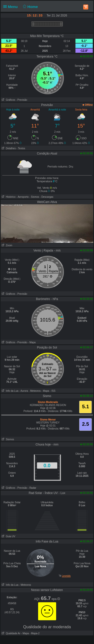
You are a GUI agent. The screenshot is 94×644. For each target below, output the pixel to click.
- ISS (53, 391)
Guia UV (8, 536)
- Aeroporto (22, 197)
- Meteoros (35, 391)
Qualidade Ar (11, 633)
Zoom (7, 245)
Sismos (7, 439)
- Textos (21, 148)
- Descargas (47, 197)
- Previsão (21, 100)
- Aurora (24, 391)
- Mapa (32, 342)
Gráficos (8, 100)
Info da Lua (10, 391)
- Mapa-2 (34, 633)
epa (56, 599)
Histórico (8, 197)
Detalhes (8, 148)
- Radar (32, 488)
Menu (12, 7)
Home (30, 7)
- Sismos (34, 197)
